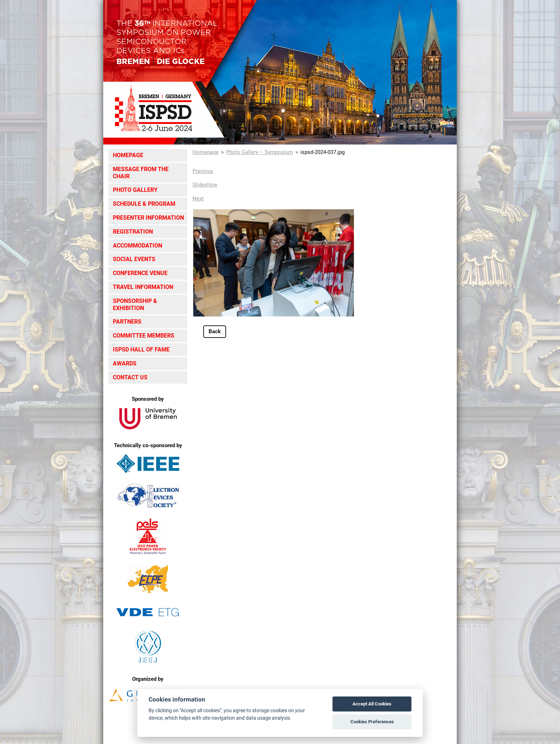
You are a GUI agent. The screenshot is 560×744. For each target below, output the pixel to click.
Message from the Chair (141, 173)
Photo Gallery (135, 190)
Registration (133, 232)
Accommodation (137, 246)
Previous (203, 171)
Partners (127, 322)
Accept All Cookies (372, 704)
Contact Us (130, 377)
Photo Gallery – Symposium (259, 152)
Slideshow (205, 185)
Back (215, 331)
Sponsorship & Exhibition (135, 304)
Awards (125, 363)
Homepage (128, 155)
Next (198, 199)
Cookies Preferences (372, 722)
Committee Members (144, 336)
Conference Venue (140, 273)
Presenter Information (148, 218)
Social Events (134, 259)
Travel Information (143, 287)
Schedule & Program (144, 204)
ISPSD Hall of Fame (141, 349)
